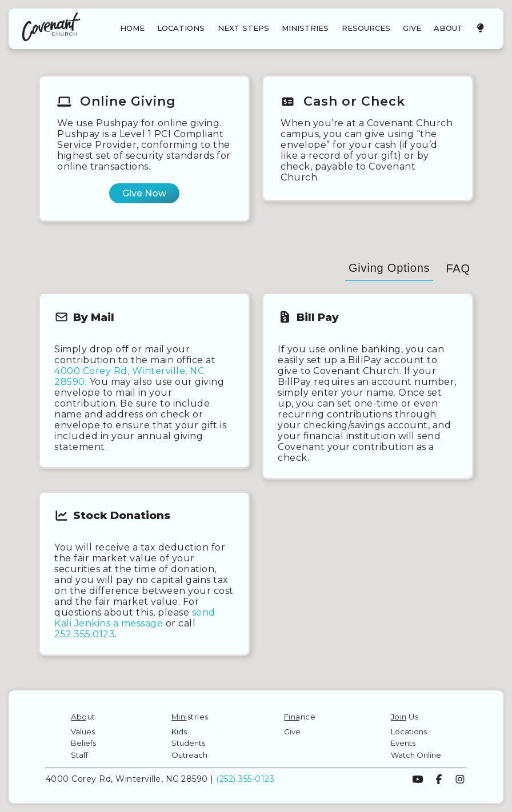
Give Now (144, 193)
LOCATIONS (181, 28)
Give (292, 731)
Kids (179, 731)
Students (188, 743)
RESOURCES (366, 28)
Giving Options (389, 268)
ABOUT (448, 28)
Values (83, 731)
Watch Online (416, 755)
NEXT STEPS (243, 28)
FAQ (458, 268)
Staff (79, 755)
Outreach (189, 755)
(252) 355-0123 (245, 779)
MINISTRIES (305, 28)
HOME (132, 28)
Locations (409, 731)
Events (403, 743)
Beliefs (83, 743)
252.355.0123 (85, 634)
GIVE (412, 28)
